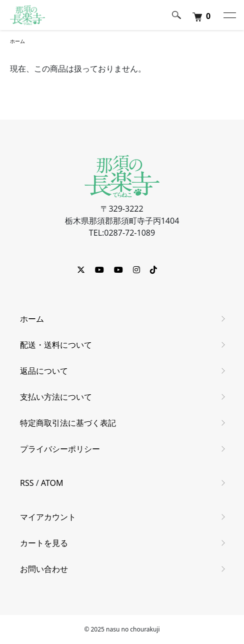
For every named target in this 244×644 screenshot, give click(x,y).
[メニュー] (229, 15)
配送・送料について (56, 345)
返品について (44, 371)
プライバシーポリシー (60, 449)
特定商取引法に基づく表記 (68, 423)
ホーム (17, 41)
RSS (27, 483)
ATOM (52, 483)
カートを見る (44, 543)
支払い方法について (56, 397)
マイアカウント (48, 517)
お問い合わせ (44, 569)
